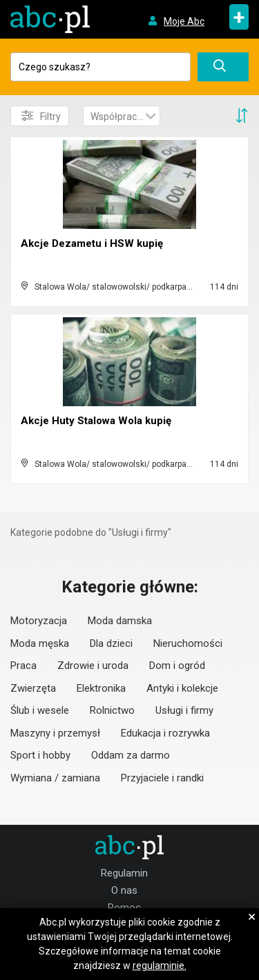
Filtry (41, 116)
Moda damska (120, 621)
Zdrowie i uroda (93, 666)
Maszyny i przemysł (55, 733)
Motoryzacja (39, 621)
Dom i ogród (177, 666)
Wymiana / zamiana (55, 778)
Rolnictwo (112, 710)
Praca (23, 666)
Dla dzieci (111, 643)
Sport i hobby (40, 755)
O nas (124, 890)
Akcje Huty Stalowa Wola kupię (96, 421)
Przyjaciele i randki (162, 778)
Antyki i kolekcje (182, 688)
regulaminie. (160, 966)
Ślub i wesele (40, 710)
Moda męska (40, 643)
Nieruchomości (188, 643)
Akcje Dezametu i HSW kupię (92, 243)
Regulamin (124, 873)
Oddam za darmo (131, 755)
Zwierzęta (33, 688)
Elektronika (101, 688)
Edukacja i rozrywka (165, 733)
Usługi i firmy (184, 710)
